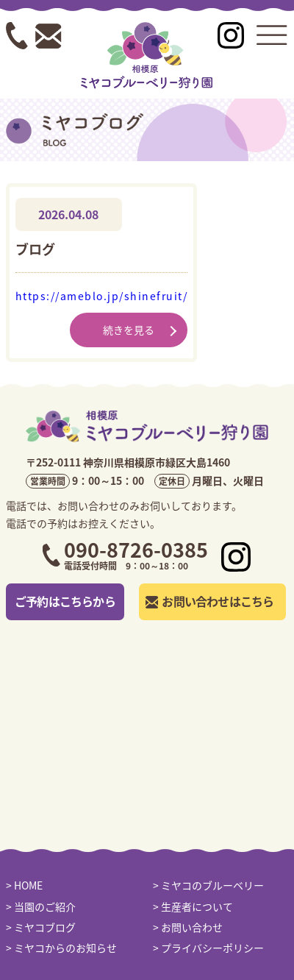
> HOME (24, 885)
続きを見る (129, 330)
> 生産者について (193, 906)
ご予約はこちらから (65, 601)
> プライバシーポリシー (208, 948)
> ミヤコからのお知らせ (61, 948)
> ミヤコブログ (41, 927)
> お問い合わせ (188, 927)
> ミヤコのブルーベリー (208, 885)
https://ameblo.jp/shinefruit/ (102, 296)
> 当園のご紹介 (41, 906)
